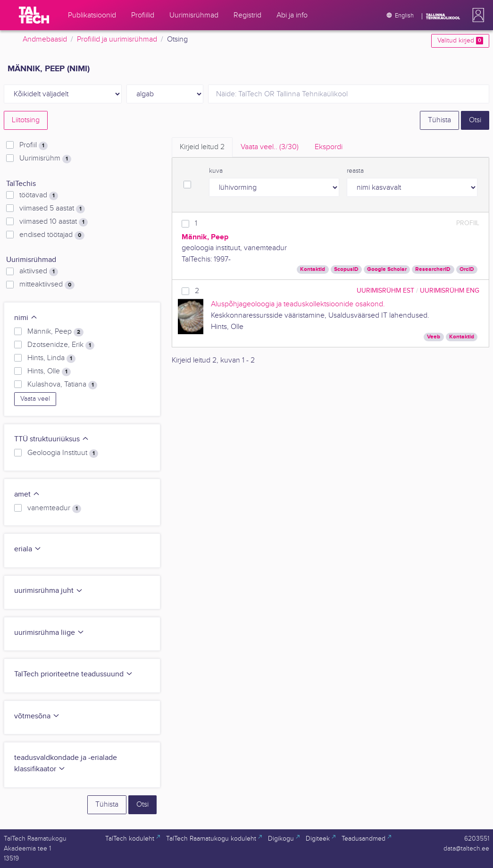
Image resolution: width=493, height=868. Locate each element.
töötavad (39, 195)
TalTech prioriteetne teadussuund (74, 674)
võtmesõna (37, 716)
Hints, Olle (49, 371)
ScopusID (346, 269)
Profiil (33, 145)
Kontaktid (313, 269)
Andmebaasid (45, 39)
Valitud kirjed (460, 41)
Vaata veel (35, 399)
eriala (28, 549)
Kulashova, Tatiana (62, 385)
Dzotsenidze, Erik (61, 345)
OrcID (467, 269)
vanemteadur (54, 508)
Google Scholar (387, 269)
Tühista (439, 120)
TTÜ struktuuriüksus (52, 439)
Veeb (434, 337)
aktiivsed (39, 271)
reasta (355, 171)
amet (27, 494)
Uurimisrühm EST (385, 291)
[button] (476, 15)
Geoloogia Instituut (63, 453)
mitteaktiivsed (47, 285)
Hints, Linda (51, 358)
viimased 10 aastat (54, 222)
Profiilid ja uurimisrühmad (117, 39)
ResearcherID (433, 269)
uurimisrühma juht (49, 591)
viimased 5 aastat (52, 209)
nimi (26, 318)
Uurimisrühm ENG (450, 291)
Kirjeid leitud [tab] (202, 147)
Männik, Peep (55, 332)
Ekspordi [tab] (329, 147)
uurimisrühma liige (49, 633)
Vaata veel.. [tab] (270, 147)
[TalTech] (34, 15)
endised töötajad (52, 235)
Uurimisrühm (45, 159)
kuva (216, 171)
